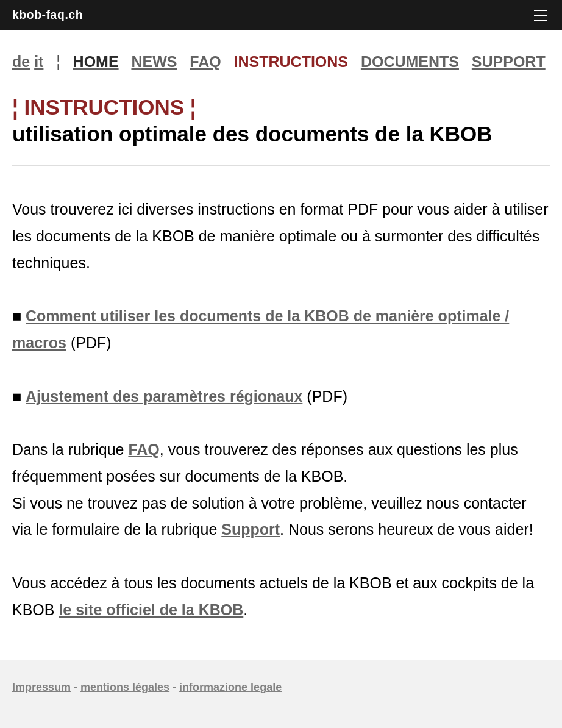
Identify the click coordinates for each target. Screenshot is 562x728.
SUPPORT (509, 62)
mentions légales (125, 687)
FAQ (205, 62)
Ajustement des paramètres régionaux (164, 396)
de (21, 62)
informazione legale (230, 687)
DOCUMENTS (410, 62)
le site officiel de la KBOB (151, 610)
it (39, 62)
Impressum (41, 687)
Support (251, 529)
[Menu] (541, 15)
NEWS (154, 62)
